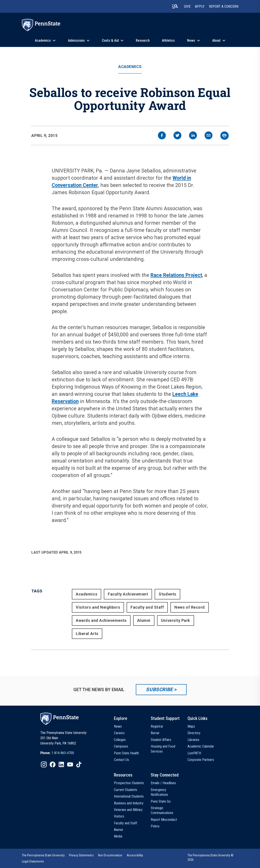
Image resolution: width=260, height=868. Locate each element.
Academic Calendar (201, 746)
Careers (119, 733)
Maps (191, 726)
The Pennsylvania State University (43, 855)
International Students (129, 796)
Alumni (144, 620)
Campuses (121, 746)
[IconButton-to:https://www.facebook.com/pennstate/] (53, 764)
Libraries (193, 740)
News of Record (190, 607)
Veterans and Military (128, 810)
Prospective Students (129, 783)
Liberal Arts (87, 634)
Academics (43, 40)
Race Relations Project (176, 275)
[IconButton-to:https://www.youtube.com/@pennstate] (70, 764)
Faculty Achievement (128, 594)
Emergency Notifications (159, 792)
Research (143, 40)
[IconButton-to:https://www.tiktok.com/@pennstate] (79, 764)
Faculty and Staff (147, 607)
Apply (200, 6)
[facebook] (162, 136)
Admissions (76, 40)
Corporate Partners (201, 760)
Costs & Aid (110, 40)
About (216, 40)
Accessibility (135, 855)
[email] (209, 136)
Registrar (157, 726)
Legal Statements (33, 861)
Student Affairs (161, 740)
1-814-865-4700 (63, 753)
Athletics (168, 40)
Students (167, 594)
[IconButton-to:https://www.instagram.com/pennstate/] (44, 764)
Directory (194, 733)
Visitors (119, 816)
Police (155, 826)
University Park (176, 620)
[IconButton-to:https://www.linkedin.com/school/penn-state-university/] (61, 764)
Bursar (155, 733)
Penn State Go (161, 801)
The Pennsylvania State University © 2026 (211, 857)
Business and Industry (129, 803)
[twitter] (177, 136)
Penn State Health (126, 753)
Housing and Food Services (163, 749)
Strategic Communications (162, 810)
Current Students (126, 790)
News (191, 40)
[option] (57, 753)
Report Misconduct (164, 820)
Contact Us (121, 760)
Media (118, 836)
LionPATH (194, 753)
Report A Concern (224, 6)
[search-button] (175, 6)
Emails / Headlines (163, 783)
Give (187, 6)
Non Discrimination (110, 855)
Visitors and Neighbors (98, 607)
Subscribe (159, 690)
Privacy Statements (81, 855)
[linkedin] (193, 136)
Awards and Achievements (101, 620)
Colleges (120, 740)
